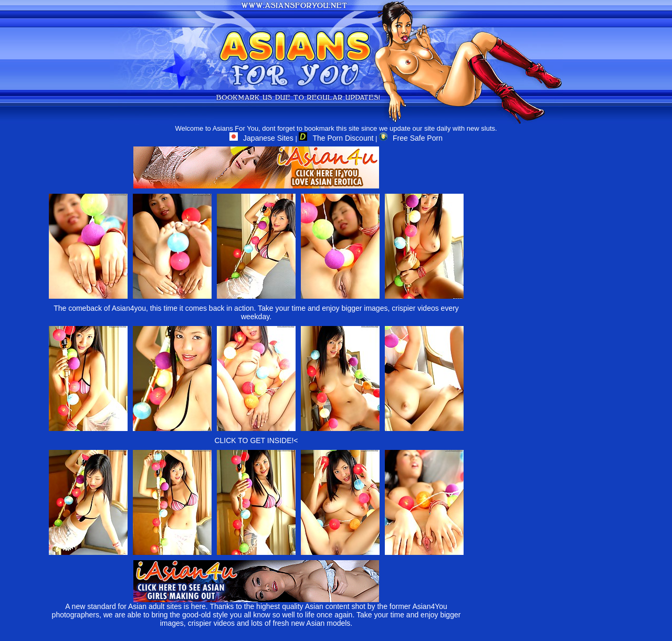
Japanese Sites (261, 138)
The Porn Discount (336, 138)
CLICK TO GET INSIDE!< (256, 440)
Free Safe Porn (411, 138)
